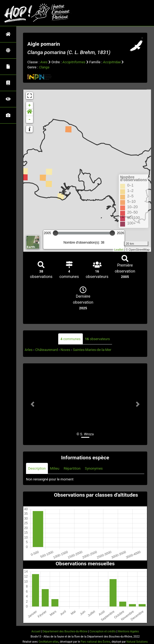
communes (70, 339)
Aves (44, 62)
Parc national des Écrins (95, 642)
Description (37, 468)
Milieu (55, 468)
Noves (65, 350)
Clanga (44, 67)
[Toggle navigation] (142, 13)
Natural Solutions (137, 642)
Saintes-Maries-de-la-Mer (92, 350)
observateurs (97, 339)
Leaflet (119, 250)
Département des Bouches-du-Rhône (65, 631)
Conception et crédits (103, 631)
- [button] (30, 119)
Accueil (36, 631)
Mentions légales (128, 631)
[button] (30, 112)
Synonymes (94, 468)
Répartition (72, 468)
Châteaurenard (47, 350)
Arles (29, 350)
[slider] (55, 233)
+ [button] (30, 105)
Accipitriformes (74, 62)
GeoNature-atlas (49, 642)
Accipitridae (112, 62)
